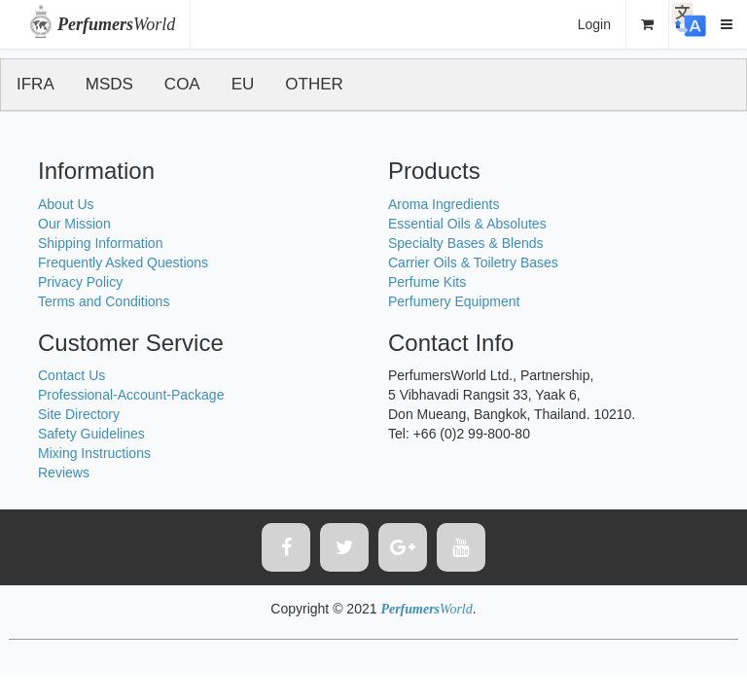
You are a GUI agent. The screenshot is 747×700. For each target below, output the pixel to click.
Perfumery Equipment (454, 301)
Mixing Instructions (94, 453)
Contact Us (71, 375)
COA (182, 84)
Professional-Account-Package (131, 395)
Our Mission (74, 224)
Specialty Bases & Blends (466, 243)
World (116, 24)
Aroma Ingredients (444, 204)
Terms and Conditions (104, 301)
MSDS (109, 84)
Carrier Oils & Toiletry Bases (473, 262)
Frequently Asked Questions (123, 262)
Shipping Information (100, 243)
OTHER (314, 84)
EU (243, 84)
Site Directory (79, 414)
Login (594, 24)
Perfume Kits (427, 282)
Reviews (64, 472)
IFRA (36, 84)
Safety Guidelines (91, 434)
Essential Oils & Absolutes (467, 224)
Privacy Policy (80, 282)
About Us (66, 204)
